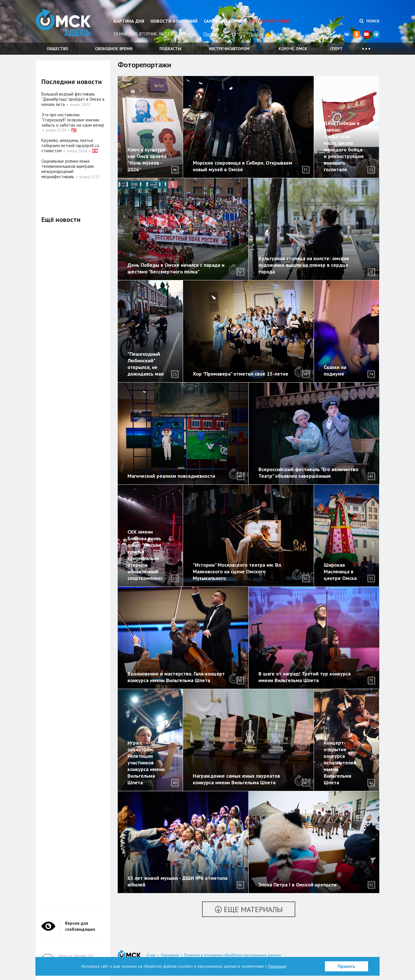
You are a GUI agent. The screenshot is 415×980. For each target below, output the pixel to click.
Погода (211, 34)
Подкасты (170, 49)
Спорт (336, 49)
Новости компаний (174, 21)
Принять (347, 966)
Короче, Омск (293, 49)
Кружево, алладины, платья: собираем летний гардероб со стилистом (70, 145)
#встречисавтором (229, 49)
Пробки (256, 34)
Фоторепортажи (269, 21)
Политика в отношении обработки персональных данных (233, 955)
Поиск (370, 21)
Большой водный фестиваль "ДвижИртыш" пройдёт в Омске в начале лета (73, 99)
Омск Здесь (64, 23)
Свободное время (114, 49)
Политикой (277, 966)
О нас (151, 955)
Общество (57, 49)
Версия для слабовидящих (80, 926)
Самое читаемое (223, 21)
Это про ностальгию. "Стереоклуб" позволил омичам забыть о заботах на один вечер (73, 120)
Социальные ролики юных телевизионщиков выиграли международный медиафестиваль (68, 169)
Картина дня (129, 21)
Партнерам (170, 955)
